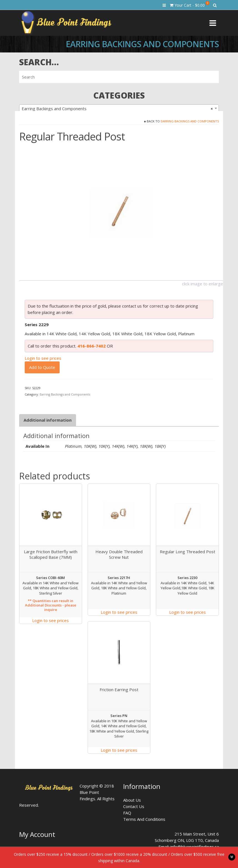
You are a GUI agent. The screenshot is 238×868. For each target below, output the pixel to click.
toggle (232, 857)
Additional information (48, 420)
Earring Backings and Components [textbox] (117, 109)
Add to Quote (42, 367)
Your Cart (190, 4)
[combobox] (119, 108)
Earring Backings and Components (190, 121)
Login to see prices (43, 358)
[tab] (48, 420)
